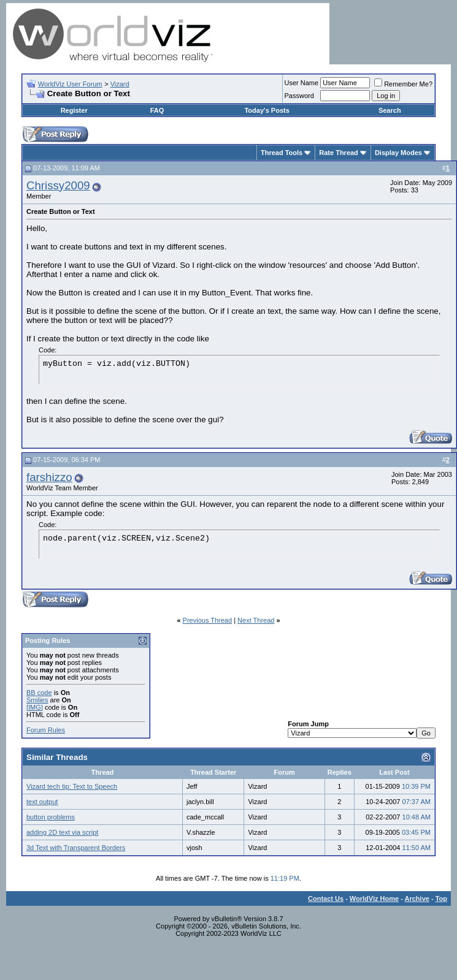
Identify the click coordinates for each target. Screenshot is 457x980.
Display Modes (398, 153)
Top (441, 898)
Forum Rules (46, 730)
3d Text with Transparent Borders (76, 848)
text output (42, 802)
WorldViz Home (374, 898)
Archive (417, 898)
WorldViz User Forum (70, 84)
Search (390, 110)
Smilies (37, 700)
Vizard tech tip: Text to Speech (72, 786)
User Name (302, 83)
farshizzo (49, 477)
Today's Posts (267, 110)
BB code (39, 693)
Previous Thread (208, 620)
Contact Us (326, 898)
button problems (51, 817)
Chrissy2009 (58, 185)
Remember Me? (403, 84)
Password (299, 96)
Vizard (120, 84)
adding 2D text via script (62, 832)
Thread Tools (282, 153)
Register (74, 110)
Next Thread (256, 620)
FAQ (157, 110)
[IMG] (35, 707)
